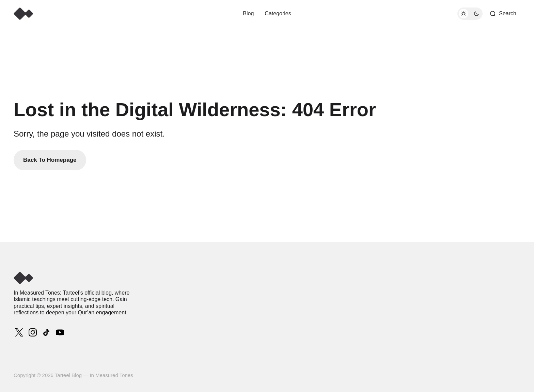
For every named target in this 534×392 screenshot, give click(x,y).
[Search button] (503, 14)
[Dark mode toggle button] (470, 14)
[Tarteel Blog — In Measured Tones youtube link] (59, 332)
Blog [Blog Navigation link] (248, 13)
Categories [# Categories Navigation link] (278, 13)
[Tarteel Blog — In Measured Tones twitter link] (20, 332)
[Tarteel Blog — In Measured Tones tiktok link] (46, 332)
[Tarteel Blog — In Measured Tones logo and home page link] (23, 14)
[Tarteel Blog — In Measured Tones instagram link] (33, 332)
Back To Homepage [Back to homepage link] (50, 160)
